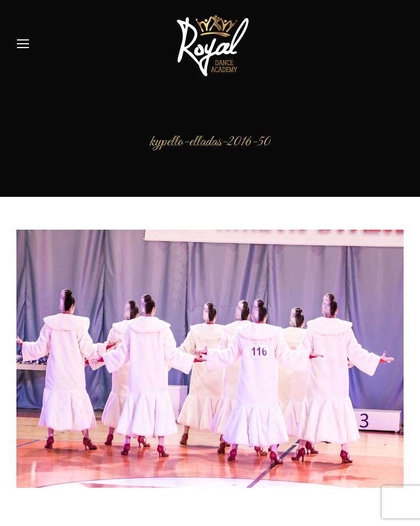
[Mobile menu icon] (23, 44)
